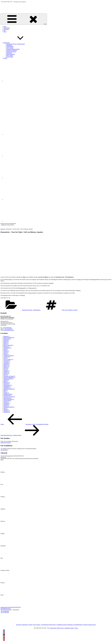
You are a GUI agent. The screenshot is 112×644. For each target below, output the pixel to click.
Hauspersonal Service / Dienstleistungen (16, 44)
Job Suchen (3, 457)
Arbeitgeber (6, 29)
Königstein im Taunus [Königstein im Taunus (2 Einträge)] (9, 376)
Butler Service (60, 628)
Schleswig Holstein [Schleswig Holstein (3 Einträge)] (9, 399)
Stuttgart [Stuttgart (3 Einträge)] (6, 406)
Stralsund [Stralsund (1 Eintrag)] (6, 404)
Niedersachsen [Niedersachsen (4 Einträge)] (8, 385)
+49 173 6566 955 (8, 329)
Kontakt (5, 58)
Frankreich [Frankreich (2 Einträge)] (7, 357)
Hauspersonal (17, 43)
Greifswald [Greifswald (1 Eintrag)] (7, 361)
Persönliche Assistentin (12, 50)
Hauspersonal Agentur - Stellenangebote (31, 310)
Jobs (4, 30)
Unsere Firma (7, 28)
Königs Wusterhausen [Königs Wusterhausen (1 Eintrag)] (9, 377)
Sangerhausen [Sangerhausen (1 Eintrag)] (7, 398)
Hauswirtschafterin (11, 54)
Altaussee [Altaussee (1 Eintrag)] (6, 336)
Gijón (63, 310)
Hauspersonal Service (11, 52)
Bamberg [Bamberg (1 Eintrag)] (6, 340)
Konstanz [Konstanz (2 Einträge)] (6, 374)
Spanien (75, 310)
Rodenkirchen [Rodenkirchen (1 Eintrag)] (7, 395)
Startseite (3, 229)
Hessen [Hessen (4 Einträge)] (6, 368)
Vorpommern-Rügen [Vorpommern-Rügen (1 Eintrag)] (9, 407)
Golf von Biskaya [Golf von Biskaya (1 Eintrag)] (8, 359)
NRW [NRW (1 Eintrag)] (6, 390)
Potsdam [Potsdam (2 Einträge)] (6, 393)
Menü (24, 19)
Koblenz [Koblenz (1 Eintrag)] (6, 372)
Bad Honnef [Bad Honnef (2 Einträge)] (7, 339)
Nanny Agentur (10, 48)
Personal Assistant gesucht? (89, 625)
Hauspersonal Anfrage (6, 443)
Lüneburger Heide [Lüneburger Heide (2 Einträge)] (8, 379)
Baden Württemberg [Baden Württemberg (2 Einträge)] (9, 338)
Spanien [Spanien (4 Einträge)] (6, 402)
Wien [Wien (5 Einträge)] (5, 408)
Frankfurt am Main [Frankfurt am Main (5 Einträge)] (9, 356)
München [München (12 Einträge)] (7, 383)
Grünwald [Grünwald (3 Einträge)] (7, 363)
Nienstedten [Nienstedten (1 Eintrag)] (7, 386)
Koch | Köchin (10, 57)
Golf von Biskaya (69, 310)
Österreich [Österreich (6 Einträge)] (7, 412)
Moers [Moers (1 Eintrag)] (6, 381)
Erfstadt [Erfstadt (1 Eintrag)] (6, 354)
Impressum (19, 625)
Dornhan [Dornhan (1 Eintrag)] (6, 352)
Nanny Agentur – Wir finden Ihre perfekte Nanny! (44, 625)
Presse (5, 32)
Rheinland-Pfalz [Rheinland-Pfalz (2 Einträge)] (8, 394)
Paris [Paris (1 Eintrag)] (5, 392)
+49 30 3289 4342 (7, 328)
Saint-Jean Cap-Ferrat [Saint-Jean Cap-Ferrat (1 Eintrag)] (9, 397)
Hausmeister (9, 53)
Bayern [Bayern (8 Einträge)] (6, 341)
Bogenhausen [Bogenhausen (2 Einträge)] (7, 348)
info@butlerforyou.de (9, 330)
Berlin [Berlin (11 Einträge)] (6, 344)
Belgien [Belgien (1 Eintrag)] (6, 343)
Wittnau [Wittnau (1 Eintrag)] (6, 410)
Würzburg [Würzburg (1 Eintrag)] (7, 411)
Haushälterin (9, 45)
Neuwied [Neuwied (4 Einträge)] (6, 384)
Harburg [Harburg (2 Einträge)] (6, 367)
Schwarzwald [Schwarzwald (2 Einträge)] (7, 401)
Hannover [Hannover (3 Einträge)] (6, 366)
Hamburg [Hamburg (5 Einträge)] (6, 365)
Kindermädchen (10, 47)
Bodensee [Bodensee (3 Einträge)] (6, 347)
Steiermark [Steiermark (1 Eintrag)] (7, 403)
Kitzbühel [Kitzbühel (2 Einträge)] (6, 371)
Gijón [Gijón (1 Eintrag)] (6, 358)
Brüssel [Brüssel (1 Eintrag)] (6, 350)
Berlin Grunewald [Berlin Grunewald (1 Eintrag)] (8, 345)
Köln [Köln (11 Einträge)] (6, 375)
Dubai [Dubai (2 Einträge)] (6, 353)
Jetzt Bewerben (4, 450)
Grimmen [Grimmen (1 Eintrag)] (6, 362)
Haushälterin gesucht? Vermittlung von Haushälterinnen (70, 625)
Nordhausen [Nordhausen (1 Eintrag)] (7, 388)
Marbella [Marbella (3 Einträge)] (6, 380)
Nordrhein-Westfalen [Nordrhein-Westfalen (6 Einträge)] (9, 389)
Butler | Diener (10, 56)
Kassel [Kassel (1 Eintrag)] (6, 370)
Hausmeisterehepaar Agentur (13, 49)
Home (5, 27)
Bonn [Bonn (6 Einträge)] (5, 349)
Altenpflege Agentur (69, 628)
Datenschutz (25, 625)
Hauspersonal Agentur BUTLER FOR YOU (11, 607)
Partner (76, 628)
